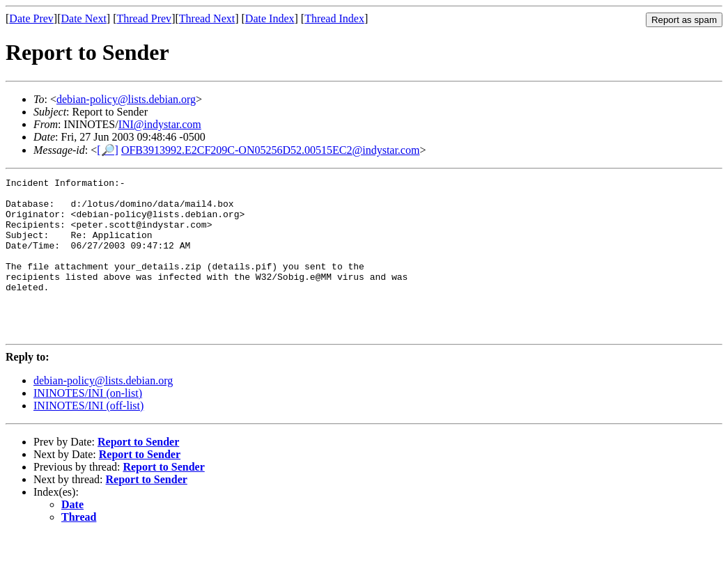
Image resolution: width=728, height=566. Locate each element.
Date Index (270, 18)
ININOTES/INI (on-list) (88, 424)
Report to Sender (138, 473)
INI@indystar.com (160, 124)
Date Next (84, 18)
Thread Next (207, 18)
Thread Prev (144, 18)
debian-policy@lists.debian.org (126, 99)
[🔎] (108, 150)
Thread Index (334, 18)
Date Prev (31, 18)
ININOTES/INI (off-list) (88, 437)
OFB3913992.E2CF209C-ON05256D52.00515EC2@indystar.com (271, 150)
